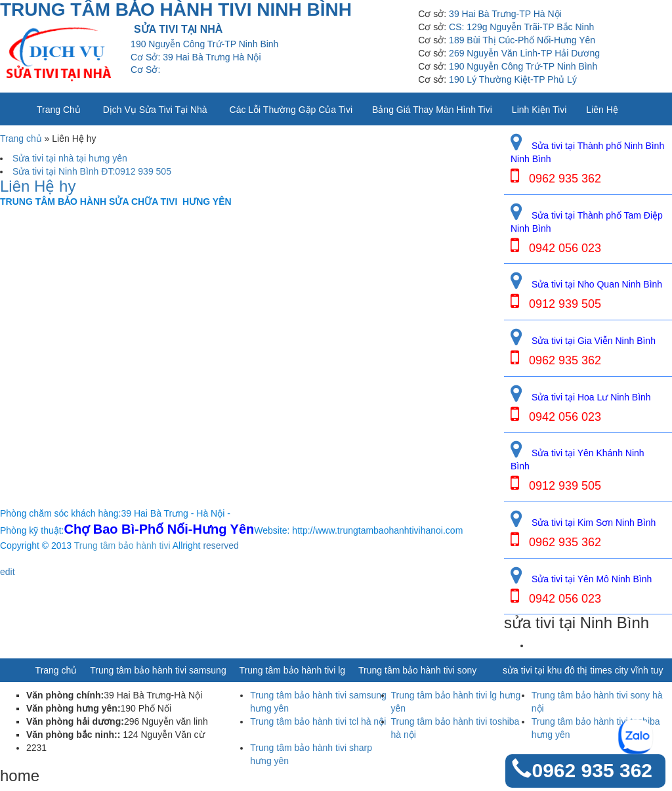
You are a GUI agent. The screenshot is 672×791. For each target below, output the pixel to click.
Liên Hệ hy (38, 186)
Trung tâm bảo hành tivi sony (417, 670)
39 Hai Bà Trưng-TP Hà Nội (505, 14)
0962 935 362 (592, 770)
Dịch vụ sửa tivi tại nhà (155, 110)
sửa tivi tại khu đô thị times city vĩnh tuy (583, 670)
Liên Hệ (602, 110)
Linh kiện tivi (539, 110)
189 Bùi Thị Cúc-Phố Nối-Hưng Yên (522, 40)
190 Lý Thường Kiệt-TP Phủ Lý (513, 79)
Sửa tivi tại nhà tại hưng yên (70, 158)
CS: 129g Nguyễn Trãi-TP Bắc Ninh (521, 27)
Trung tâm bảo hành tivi (122, 545)
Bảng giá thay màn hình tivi (432, 110)
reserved (220, 545)
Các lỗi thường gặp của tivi (291, 110)
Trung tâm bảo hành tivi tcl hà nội (318, 721)
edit (8, 572)
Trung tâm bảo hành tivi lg (293, 670)
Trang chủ (59, 110)
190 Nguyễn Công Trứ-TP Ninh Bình (523, 66)
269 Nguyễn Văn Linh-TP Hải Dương (524, 53)
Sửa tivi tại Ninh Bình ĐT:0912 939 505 (92, 171)
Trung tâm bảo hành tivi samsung (158, 670)
